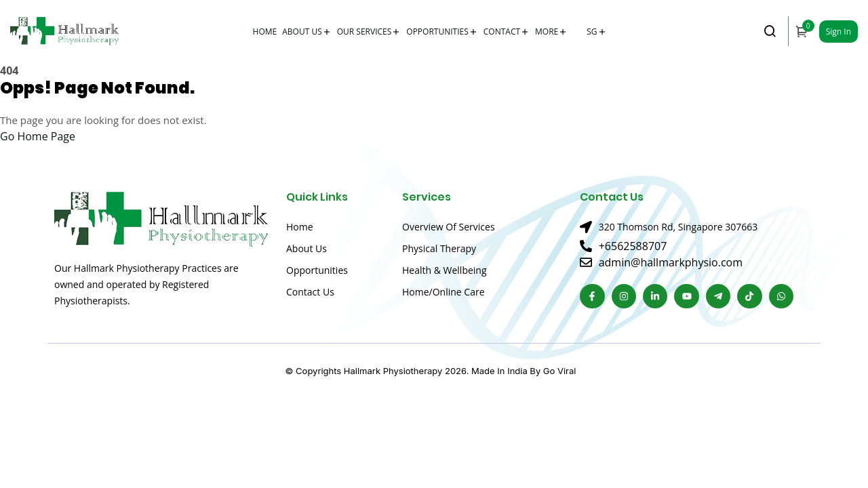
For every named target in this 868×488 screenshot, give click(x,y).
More (547, 32)
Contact (502, 32)
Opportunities (437, 32)
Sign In (839, 32)
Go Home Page (38, 136)
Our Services (364, 32)
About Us (302, 32)
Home (265, 32)
